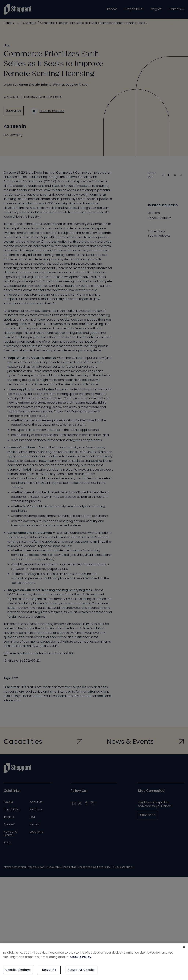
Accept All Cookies (82, 970)
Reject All (49, 970)
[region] (94, 962)
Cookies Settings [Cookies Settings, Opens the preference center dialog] (18, 970)
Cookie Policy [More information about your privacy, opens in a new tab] (81, 957)
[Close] (184, 947)
